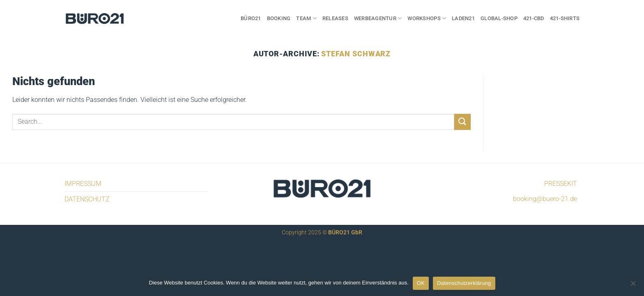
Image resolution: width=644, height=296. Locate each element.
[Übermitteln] (462, 122)
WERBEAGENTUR (378, 18)
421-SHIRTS (565, 18)
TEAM (306, 18)
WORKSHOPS (427, 18)
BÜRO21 (251, 18)
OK (421, 283)
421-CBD (534, 18)
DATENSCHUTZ (87, 199)
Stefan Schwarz (356, 54)
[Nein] (633, 286)
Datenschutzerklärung (464, 283)
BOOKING (279, 18)
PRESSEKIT (561, 184)
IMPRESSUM (83, 184)
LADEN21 (463, 18)
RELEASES (335, 18)
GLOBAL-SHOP (499, 18)
